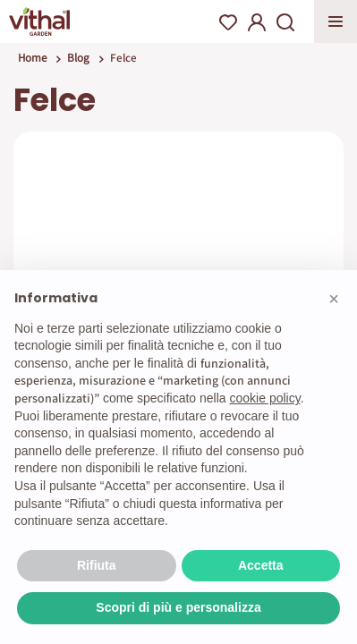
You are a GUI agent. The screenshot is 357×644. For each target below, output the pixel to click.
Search (285, 22)
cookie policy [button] (265, 398)
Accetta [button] (261, 565)
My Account (257, 22)
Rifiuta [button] (97, 565)
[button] (334, 299)
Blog (78, 58)
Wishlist (228, 22)
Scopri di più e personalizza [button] (178, 607)
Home (32, 58)
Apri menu (336, 21)
